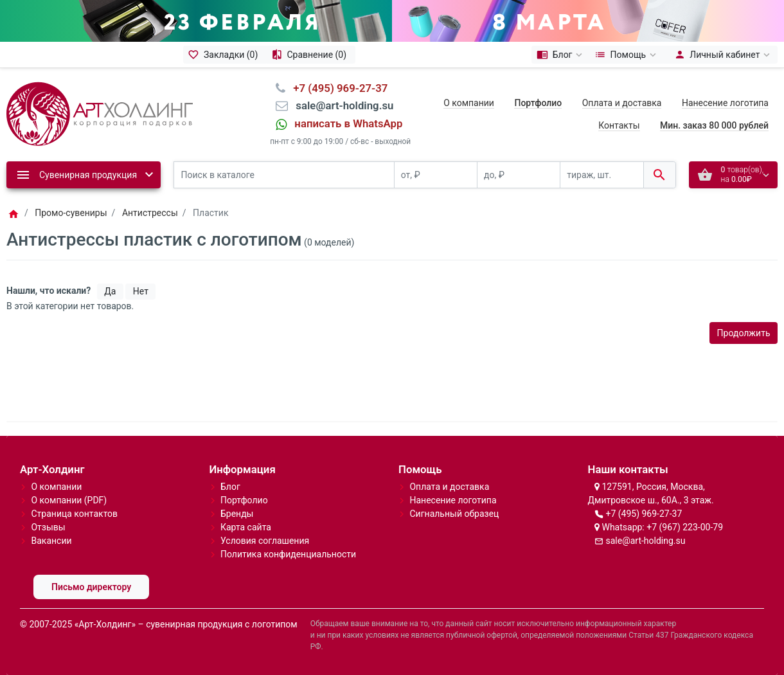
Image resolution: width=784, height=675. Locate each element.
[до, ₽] (519, 175)
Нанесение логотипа (725, 103)
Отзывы (48, 527)
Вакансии (51, 541)
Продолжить (744, 333)
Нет (141, 291)
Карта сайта (246, 527)
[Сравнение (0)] (311, 55)
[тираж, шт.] (601, 175)
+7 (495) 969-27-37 (644, 514)
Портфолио (244, 500)
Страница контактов (74, 514)
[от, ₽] (436, 175)
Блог (230, 487)
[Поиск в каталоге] (284, 175)
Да (110, 291)
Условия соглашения (265, 541)
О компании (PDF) (69, 500)
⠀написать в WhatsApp (344, 123)
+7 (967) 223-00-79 (685, 527)
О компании (469, 103)
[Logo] (100, 113)
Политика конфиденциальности (288, 554)
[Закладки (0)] (225, 55)
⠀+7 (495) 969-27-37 (336, 88)
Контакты (619, 125)
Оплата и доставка (622, 103)
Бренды (237, 514)
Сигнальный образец (454, 514)
